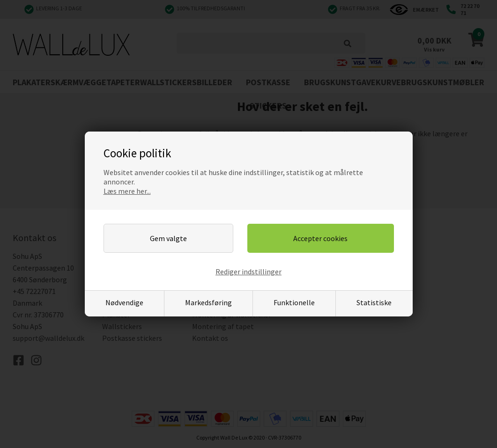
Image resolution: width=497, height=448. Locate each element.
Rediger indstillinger (248, 272)
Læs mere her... (127, 191)
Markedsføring (208, 302)
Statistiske (374, 302)
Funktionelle (294, 302)
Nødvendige (124, 302)
